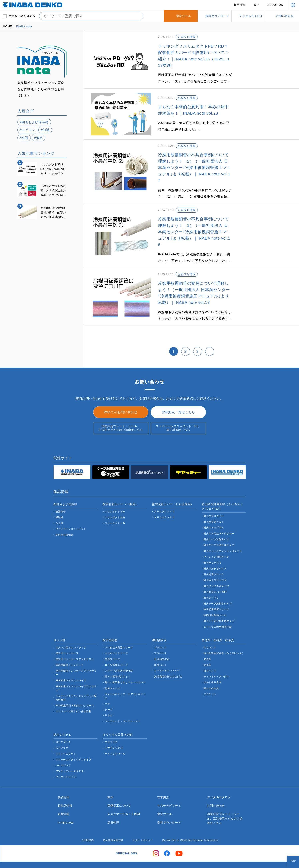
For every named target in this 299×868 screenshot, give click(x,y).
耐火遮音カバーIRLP (215, 579)
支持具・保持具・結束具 (218, 627)
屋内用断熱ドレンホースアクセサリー (76, 660)
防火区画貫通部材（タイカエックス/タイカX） (222, 494)
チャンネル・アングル (216, 664)
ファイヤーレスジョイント (71, 516)
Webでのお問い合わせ (121, 399)
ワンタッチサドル (66, 764)
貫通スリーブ (112, 647)
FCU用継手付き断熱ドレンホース (75, 693)
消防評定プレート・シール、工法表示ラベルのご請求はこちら (121, 415)
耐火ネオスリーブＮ (215, 568)
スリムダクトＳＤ (115, 499)
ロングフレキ (63, 729)
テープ (108, 697)
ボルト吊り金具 (213, 670)
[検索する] (137, 16)
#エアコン (28, 130)
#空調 (24, 138)
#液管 (39, 138)
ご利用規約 (85, 828)
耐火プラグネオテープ (216, 573)
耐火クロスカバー (214, 503)
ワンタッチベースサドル (70, 758)
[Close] (293, 862)
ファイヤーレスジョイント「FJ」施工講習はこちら (178, 415)
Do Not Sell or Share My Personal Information (190, 828)
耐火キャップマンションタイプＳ (223, 538)
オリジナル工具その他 (118, 722)
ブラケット (210, 682)
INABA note (66, 810)
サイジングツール (115, 741)
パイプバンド (63, 753)
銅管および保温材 (65, 491)
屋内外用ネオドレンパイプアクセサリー (76, 676)
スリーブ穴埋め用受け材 (218, 614)
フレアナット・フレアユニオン (123, 709)
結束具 (207, 652)
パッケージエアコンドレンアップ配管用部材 (76, 685)
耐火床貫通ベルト (214, 509)
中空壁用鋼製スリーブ (216, 597)
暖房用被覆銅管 (65, 522)
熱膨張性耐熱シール (215, 602)
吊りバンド (210, 635)
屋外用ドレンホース (67, 641)
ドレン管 (59, 627)
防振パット (161, 652)
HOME (7, 26)
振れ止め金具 (211, 676)
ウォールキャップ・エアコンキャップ (125, 683)
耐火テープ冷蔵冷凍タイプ (219, 533)
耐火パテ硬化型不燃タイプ (219, 608)
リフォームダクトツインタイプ (73, 747)
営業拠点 (163, 785)
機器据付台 (160, 627)
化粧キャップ (112, 676)
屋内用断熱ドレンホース (70, 652)
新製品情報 (65, 793)
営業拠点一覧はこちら (178, 399)
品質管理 (113, 810)
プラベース (160, 641)
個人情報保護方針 (111, 828)
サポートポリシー (141, 828)
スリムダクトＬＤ (115, 511)
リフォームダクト (66, 741)
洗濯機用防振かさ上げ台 (168, 664)
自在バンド (210, 658)
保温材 (59, 505)
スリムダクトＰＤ (164, 499)
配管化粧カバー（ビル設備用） (173, 491)
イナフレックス (114, 735)
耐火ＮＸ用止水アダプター (219, 521)
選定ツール (165, 801)
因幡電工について (119, 793)
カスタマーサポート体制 (124, 801)
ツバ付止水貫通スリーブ (119, 635)
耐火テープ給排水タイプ (218, 591)
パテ (107, 691)
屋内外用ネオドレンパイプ (71, 668)
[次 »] (210, 339)
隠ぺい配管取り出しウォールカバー (125, 670)
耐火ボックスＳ (213, 550)
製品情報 (240, 5)
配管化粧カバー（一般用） (121, 491)
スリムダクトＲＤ (164, 505)
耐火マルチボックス (215, 556)
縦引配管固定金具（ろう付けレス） (224, 641)
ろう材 (59, 511)
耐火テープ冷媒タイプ (216, 527)
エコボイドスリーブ (116, 641)
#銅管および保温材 (34, 122)
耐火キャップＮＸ (214, 515)
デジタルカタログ (219, 785)
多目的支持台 (162, 647)
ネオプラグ (111, 729)
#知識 (46, 130)
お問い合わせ (216, 793)
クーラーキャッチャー (167, 658)
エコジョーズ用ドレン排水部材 (73, 699)
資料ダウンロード (169, 810)
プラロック (161, 635)
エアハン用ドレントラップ (71, 635)
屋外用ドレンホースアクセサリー (75, 647)
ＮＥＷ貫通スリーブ (116, 652)
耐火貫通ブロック (214, 562)
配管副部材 (110, 627)
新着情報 (63, 801)
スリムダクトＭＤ (115, 505)
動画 (257, 5)
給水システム (62, 722)
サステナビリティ (169, 793)
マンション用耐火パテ (216, 544)
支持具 (207, 647)
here (199, 850)
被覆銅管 (61, 499)
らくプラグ (62, 735)
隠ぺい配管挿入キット (118, 664)
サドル (109, 703)
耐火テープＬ (211, 585)
